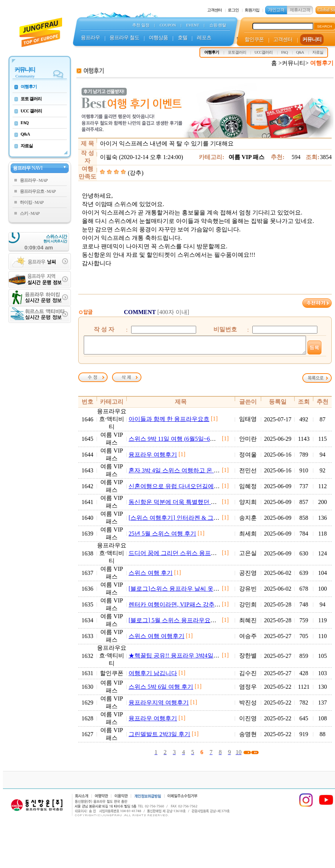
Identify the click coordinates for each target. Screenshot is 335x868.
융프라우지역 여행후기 (159, 706)
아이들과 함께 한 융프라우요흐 (169, 422)
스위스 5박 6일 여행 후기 (161, 690)
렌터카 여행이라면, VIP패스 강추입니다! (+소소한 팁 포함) (205, 608)
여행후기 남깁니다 (153, 676)
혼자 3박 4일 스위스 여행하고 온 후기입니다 (186, 474)
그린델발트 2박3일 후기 (159, 737)
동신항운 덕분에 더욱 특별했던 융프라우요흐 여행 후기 (201, 505)
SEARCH (325, 26)
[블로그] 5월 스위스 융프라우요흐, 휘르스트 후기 (192, 624)
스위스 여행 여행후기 (156, 639)
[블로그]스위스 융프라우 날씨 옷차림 (177, 592)
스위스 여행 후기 (151, 576)
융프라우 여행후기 (153, 458)
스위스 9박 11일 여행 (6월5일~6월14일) (179, 442)
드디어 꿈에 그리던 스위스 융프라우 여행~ (184, 556)
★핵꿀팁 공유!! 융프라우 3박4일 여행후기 (183, 659)
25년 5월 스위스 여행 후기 (162, 537)
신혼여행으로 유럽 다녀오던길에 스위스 (181, 489)
